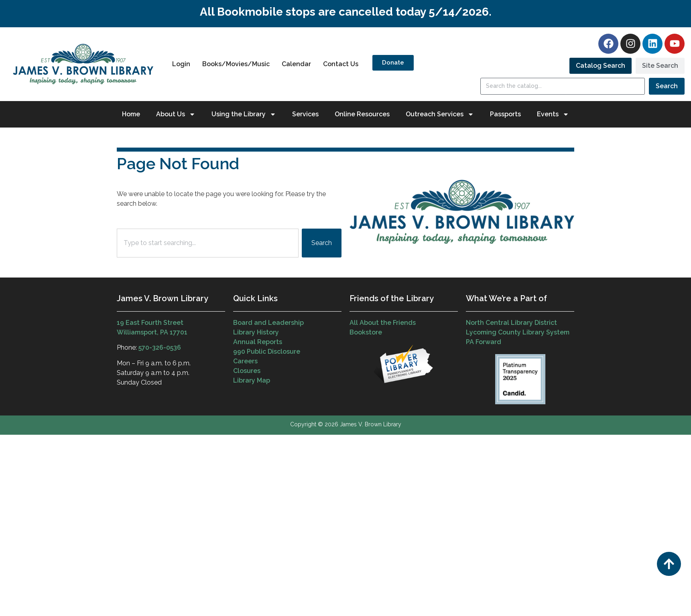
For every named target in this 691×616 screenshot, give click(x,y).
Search (667, 86)
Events (553, 114)
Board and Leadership (268, 323)
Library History (256, 332)
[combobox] (208, 243)
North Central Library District (511, 323)
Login (181, 64)
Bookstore (366, 332)
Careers (245, 361)
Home (131, 114)
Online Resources (362, 114)
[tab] (601, 66)
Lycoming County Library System (518, 332)
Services (305, 114)
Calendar (296, 64)
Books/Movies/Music (236, 64)
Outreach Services (440, 114)
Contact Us (341, 64)
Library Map (252, 380)
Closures (247, 371)
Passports (505, 114)
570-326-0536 (160, 348)
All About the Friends (383, 323)
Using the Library (244, 114)
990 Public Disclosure (267, 352)
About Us (176, 114)
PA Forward (484, 342)
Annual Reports (258, 342)
